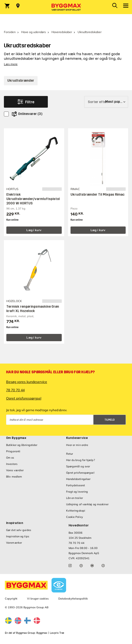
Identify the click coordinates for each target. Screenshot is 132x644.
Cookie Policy (75, 517)
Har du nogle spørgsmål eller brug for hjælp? (50, 372)
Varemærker (14, 543)
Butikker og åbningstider (22, 445)
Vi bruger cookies (38, 599)
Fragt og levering (77, 492)
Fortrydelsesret (76, 485)
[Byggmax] (66, 7)
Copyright (11, 599)
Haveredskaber (62, 32)
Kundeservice (77, 438)
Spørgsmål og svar (78, 466)
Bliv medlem (14, 477)
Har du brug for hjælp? (81, 460)
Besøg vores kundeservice (27, 382)
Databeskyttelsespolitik (73, 599)
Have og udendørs (34, 32)
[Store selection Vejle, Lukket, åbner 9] (18, 6)
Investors (12, 464)
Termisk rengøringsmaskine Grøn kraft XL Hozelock (33, 309)
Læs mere (11, 64)
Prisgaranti (13, 451)
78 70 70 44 (15, 390)
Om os (10, 458)
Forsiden (10, 32)
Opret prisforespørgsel (24, 398)
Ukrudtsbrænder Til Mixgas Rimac (97, 195)
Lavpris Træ (57, 633)
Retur (70, 454)
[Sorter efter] (106, 102)
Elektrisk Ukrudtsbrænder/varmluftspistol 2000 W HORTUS (33, 199)
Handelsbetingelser (78, 479)
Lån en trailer (75, 498)
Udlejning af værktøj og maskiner (87, 504)
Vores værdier (15, 470)
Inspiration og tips (18, 536)
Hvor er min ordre (77, 445)
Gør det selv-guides (19, 530)
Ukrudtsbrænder (21, 81)
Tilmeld (110, 420)
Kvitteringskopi (76, 511)
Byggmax (42, 633)
